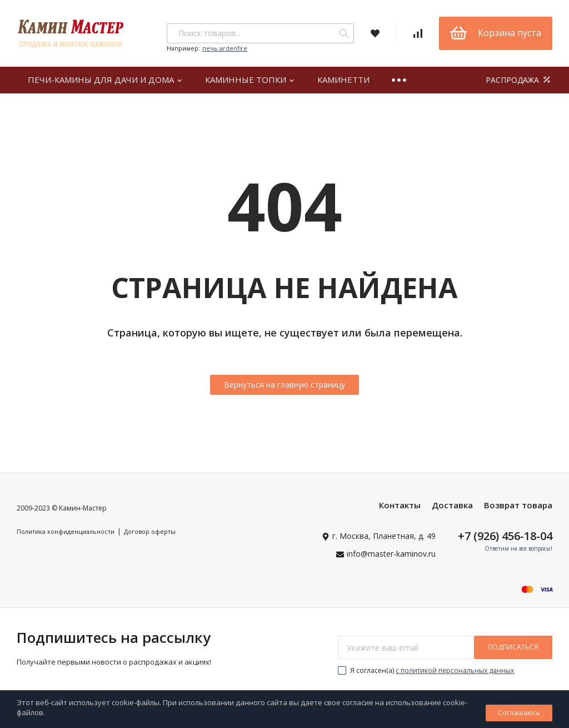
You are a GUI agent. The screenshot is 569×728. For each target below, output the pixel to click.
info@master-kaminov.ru (391, 554)
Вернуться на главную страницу (284, 385)
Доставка (452, 505)
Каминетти (343, 80)
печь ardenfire (225, 48)
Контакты (400, 505)
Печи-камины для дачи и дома (105, 80)
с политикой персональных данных (455, 670)
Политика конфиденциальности (66, 531)
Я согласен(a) (426, 670)
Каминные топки (250, 80)
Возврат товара (518, 505)
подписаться (513, 647)
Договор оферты (150, 531)
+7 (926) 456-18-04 (505, 536)
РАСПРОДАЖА (519, 80)
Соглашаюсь (519, 713)
